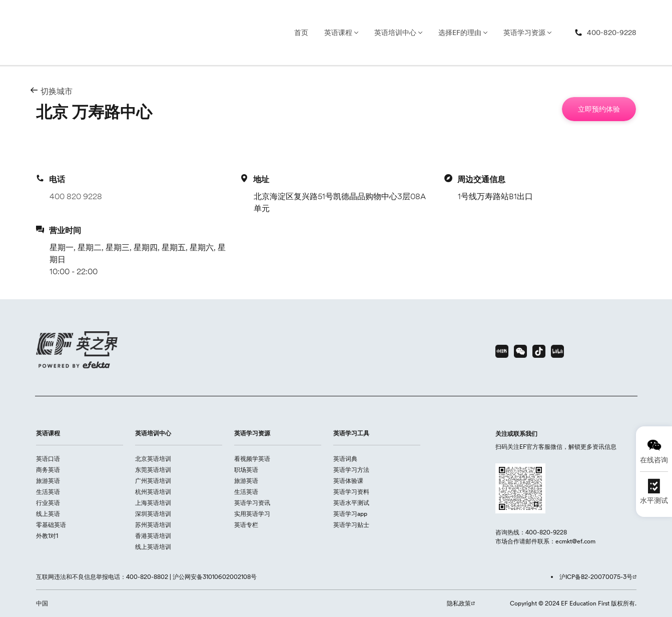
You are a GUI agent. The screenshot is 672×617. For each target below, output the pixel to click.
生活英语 (48, 492)
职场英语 (246, 470)
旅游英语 (48, 481)
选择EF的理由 (460, 33)
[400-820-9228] (605, 33)
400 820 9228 (76, 196)
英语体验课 (348, 481)
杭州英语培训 (153, 492)
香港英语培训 (153, 536)
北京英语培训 (153, 459)
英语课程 (338, 33)
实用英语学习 (252, 514)
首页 (301, 33)
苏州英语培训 (153, 525)
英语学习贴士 (351, 525)
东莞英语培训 (153, 470)
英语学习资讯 (252, 503)
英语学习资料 (351, 492)
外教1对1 (47, 536)
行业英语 (48, 503)
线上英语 (48, 514)
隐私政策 (459, 603)
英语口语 (48, 459)
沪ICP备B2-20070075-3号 (596, 577)
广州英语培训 (153, 481)
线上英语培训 (153, 547)
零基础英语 (51, 525)
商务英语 (48, 470)
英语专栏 (246, 525)
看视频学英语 (252, 459)
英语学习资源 (524, 33)
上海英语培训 (153, 503)
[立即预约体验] (599, 109)
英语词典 (345, 459)
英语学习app (350, 514)
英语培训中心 (395, 33)
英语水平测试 (351, 503)
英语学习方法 (351, 470)
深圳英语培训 (153, 514)
